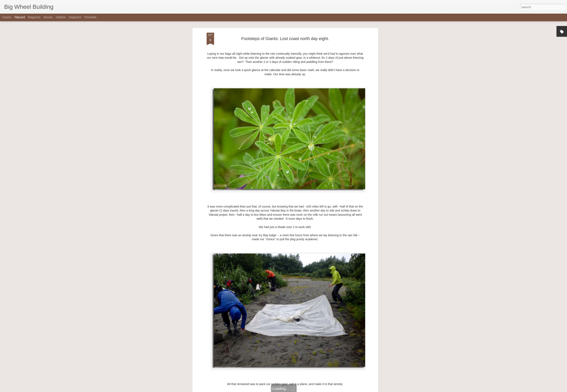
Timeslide (90, 17)
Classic (7, 17)
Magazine (34, 17)
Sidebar (61, 17)
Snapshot (75, 17)
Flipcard (20, 17)
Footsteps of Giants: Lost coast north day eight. (285, 39)
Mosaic (48, 17)
